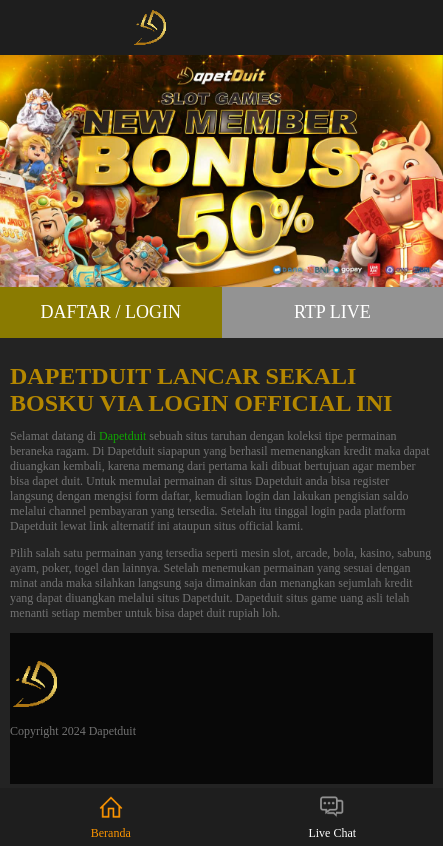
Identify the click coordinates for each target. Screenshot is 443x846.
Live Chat (332, 816)
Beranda (111, 816)
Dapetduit (122, 436)
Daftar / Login (110, 312)
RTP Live (332, 312)
